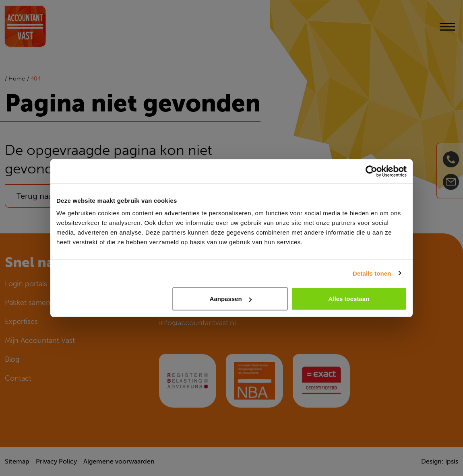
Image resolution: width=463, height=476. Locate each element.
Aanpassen (231, 299)
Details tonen (372, 273)
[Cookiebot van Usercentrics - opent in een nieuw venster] (371, 171)
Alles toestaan (349, 299)
